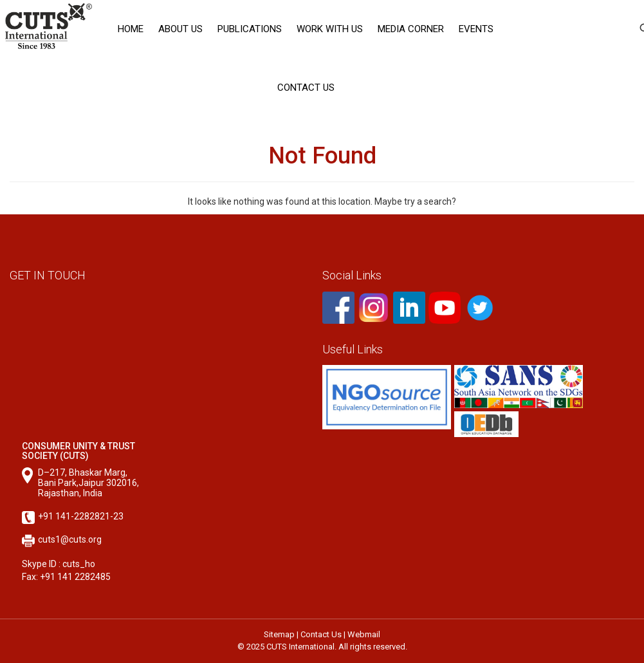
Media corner (411, 29)
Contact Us (306, 88)
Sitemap (279, 634)
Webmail (364, 634)
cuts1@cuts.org (70, 539)
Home (131, 29)
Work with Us (330, 29)
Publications (250, 29)
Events (476, 29)
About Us (180, 29)
